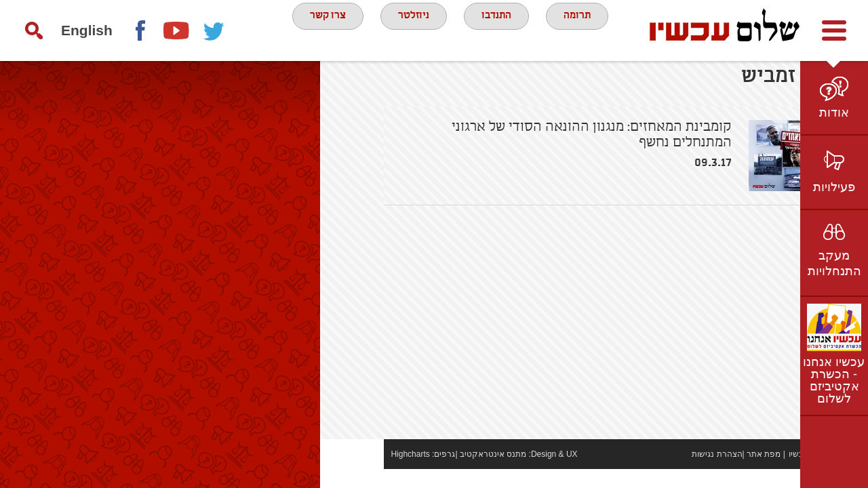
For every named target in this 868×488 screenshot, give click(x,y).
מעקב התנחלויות (834, 263)
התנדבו (501, 30)
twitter (214, 30)
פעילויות (834, 187)
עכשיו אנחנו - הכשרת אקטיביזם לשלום (834, 380)
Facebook (140, 30)
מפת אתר (700, 473)
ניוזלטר (411, 30)
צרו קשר (317, 30)
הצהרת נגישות (653, 473)
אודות (834, 113)
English (87, 30)
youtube (177, 30)
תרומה (590, 30)
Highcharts (346, 473)
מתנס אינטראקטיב (429, 473)
